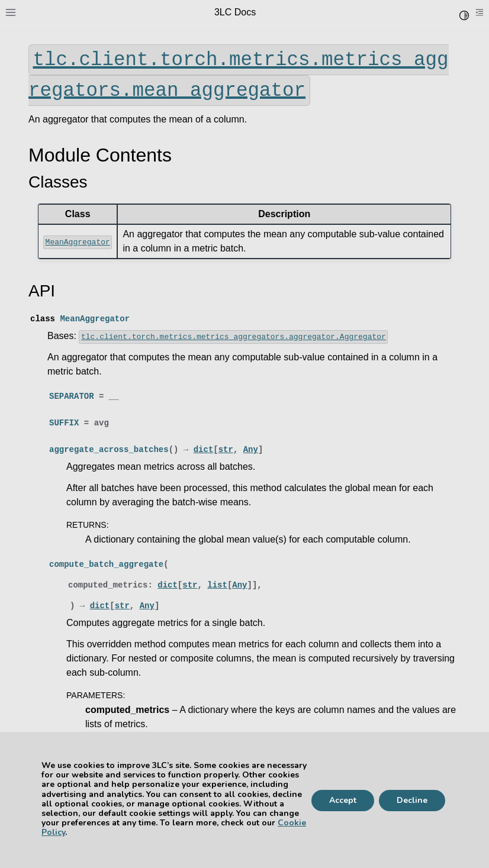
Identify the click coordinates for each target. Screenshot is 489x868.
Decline (412, 800)
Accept (343, 800)
